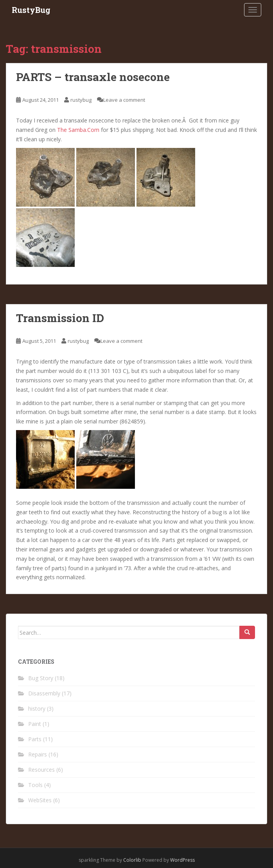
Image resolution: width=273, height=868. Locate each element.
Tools (35, 785)
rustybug (81, 100)
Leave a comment (124, 100)
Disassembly (44, 693)
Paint (35, 724)
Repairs (38, 754)
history (37, 709)
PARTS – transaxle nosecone (93, 77)
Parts (35, 739)
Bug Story (41, 678)
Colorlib (132, 860)
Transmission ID (60, 318)
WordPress (182, 860)
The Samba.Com (78, 130)
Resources (41, 770)
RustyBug (31, 10)
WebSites (40, 800)
